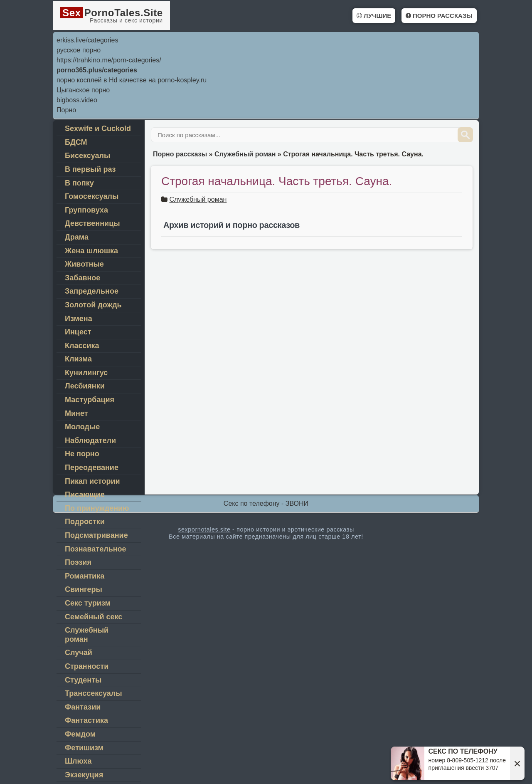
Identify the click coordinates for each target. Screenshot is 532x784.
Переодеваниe (92, 467)
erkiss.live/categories (87, 40)
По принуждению (97, 508)
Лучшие (374, 16)
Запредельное (92, 291)
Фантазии (83, 707)
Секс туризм (88, 603)
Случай (79, 653)
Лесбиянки (85, 386)
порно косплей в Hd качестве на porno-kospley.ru (132, 80)
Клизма (78, 359)
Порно (66, 110)
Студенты (83, 680)
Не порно (82, 454)
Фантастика (86, 720)
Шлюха (78, 761)
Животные (84, 264)
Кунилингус (86, 373)
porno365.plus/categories (97, 70)
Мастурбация (90, 400)
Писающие (85, 495)
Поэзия (78, 562)
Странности (87, 666)
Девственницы (92, 223)
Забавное (83, 278)
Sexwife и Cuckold (98, 129)
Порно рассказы (439, 16)
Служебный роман (198, 199)
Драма (77, 237)
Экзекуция (84, 775)
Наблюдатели (90, 440)
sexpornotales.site (204, 529)
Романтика (85, 576)
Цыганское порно (83, 90)
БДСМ (76, 142)
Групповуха (86, 210)
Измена (79, 319)
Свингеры (84, 589)
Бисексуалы (87, 156)
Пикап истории (92, 481)
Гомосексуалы (92, 196)
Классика (82, 346)
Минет (76, 413)
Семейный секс (94, 617)
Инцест (78, 332)
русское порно (79, 50)
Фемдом (80, 734)
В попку (79, 183)
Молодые (82, 427)
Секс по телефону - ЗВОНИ (266, 503)
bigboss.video (77, 100)
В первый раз (90, 169)
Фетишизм (84, 748)
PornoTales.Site (112, 15)
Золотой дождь (93, 305)
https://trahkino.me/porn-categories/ (109, 60)
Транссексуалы (94, 693)
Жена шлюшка (91, 251)
